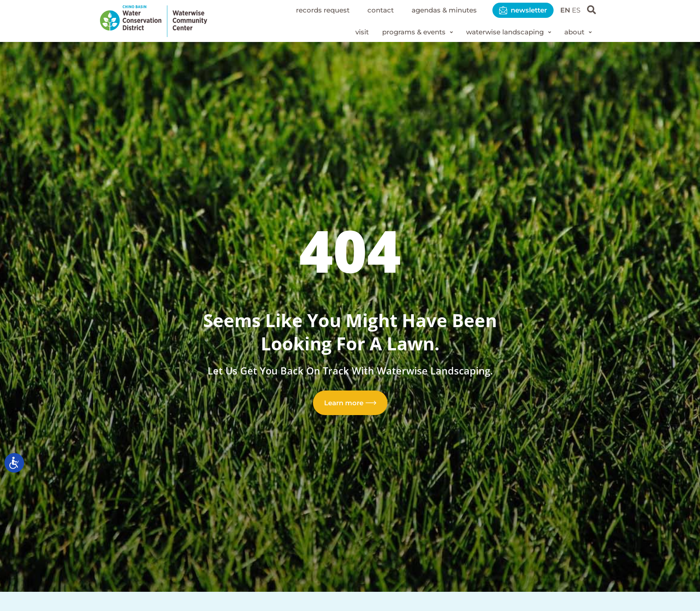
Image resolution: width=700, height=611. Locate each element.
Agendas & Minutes (436, 10)
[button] (407, 33)
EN (564, 10)
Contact (369, 10)
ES (576, 10)
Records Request (308, 10)
